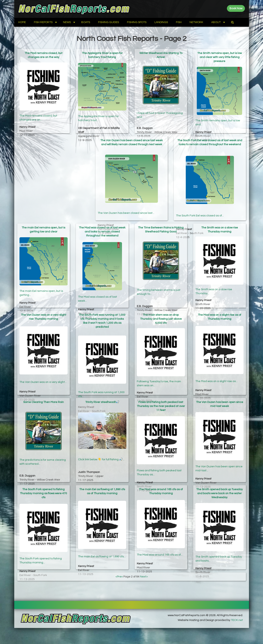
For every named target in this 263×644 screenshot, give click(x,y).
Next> (144, 577)
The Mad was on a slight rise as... (216, 375)
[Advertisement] (53, 164)
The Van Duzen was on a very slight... (43, 375)
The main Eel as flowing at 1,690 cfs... (102, 549)
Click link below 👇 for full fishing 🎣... (101, 453)
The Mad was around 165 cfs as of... (160, 549)
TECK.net (237, 620)
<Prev (119, 577)
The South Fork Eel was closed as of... (200, 200)
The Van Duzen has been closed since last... (126, 200)
